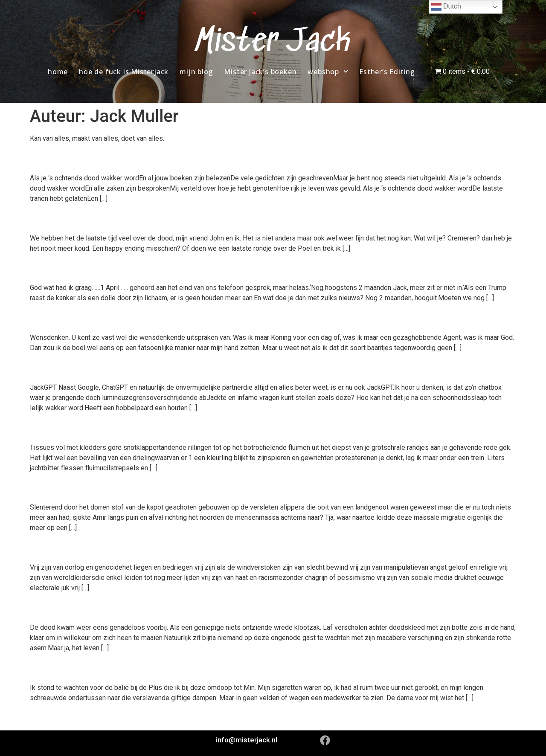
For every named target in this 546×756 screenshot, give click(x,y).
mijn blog (196, 72)
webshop (328, 71)
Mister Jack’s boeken (260, 72)
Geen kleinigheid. (82, 427)
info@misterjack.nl (247, 740)
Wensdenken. (71, 318)
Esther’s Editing (387, 72)
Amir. (46, 487)
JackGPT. (59, 368)
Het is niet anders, (85, 218)
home (58, 72)
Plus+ (47, 667)
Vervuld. (55, 158)
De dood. (57, 608)
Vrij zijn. (54, 547)
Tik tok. (53, 268)
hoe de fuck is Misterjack (124, 72)
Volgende (498, 717)
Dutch (446, 7)
